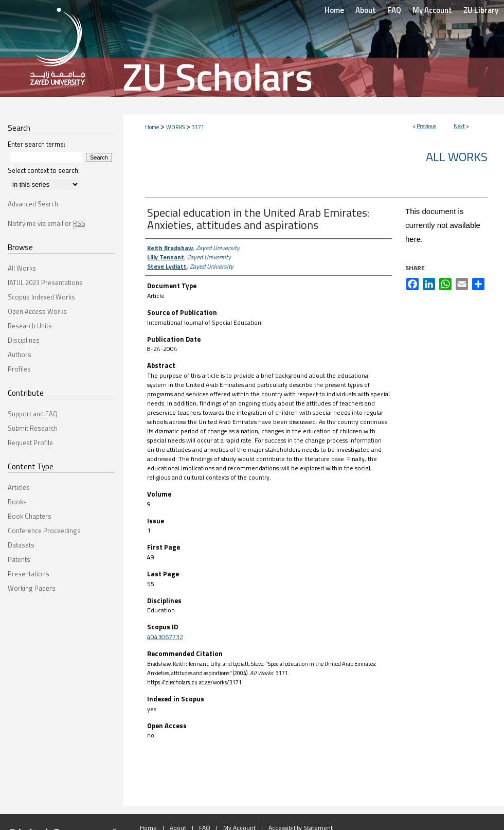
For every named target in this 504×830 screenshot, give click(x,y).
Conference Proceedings (44, 531)
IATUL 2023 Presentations (45, 282)
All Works (457, 156)
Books (17, 502)
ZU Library (481, 10)
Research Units (30, 326)
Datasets (21, 545)
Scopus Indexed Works (41, 297)
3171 (198, 127)
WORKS (175, 127)
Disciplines (24, 340)
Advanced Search (33, 204)
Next (459, 126)
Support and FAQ (33, 414)
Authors (20, 355)
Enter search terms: (37, 144)
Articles (19, 487)
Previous (426, 126)
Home (152, 127)
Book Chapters (30, 516)
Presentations (29, 574)
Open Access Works (37, 311)
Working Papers (32, 588)
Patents (19, 559)
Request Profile (30, 443)
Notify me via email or (47, 223)
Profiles (19, 369)
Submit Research (33, 428)
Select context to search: (44, 170)
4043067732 (165, 637)
